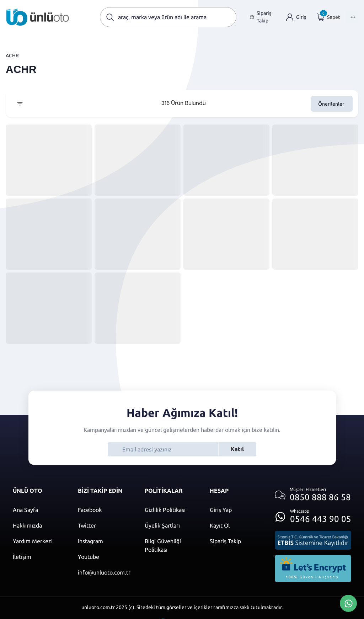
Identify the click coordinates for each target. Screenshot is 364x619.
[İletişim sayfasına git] (38, 557)
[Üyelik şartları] (170, 525)
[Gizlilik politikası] (170, 510)
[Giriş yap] (296, 17)
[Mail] (104, 572)
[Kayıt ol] (235, 525)
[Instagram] (104, 541)
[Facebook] (104, 510)
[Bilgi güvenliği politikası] (170, 545)
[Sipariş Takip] (235, 541)
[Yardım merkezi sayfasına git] (38, 541)
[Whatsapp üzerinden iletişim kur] (313, 515)
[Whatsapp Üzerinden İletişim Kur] (348, 603)
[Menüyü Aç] (352, 17)
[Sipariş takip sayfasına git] (262, 17)
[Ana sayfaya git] (38, 17)
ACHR (12, 55)
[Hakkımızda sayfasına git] (38, 525)
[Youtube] (104, 557)
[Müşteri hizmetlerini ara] (313, 495)
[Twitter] (104, 525)
